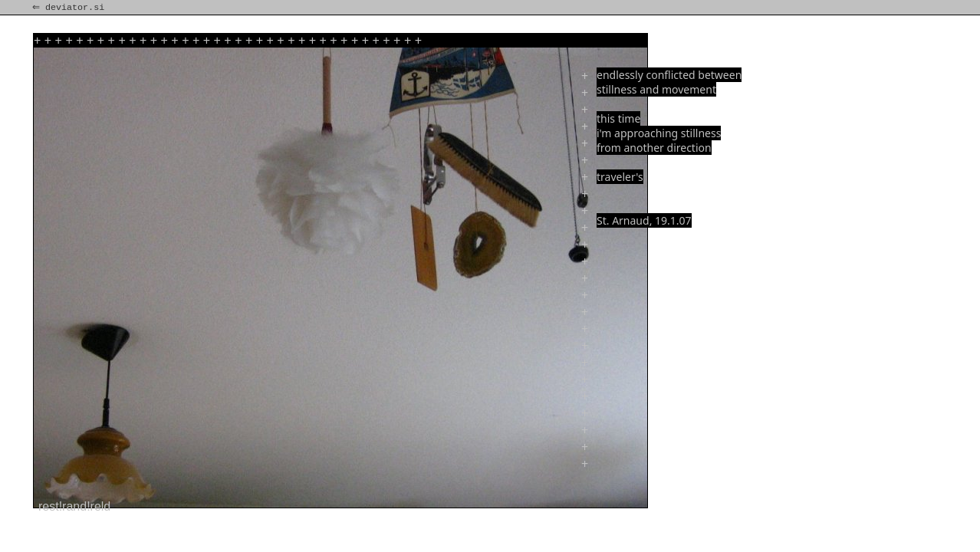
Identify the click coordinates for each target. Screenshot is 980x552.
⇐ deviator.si (70, 8)
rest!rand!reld (74, 506)
